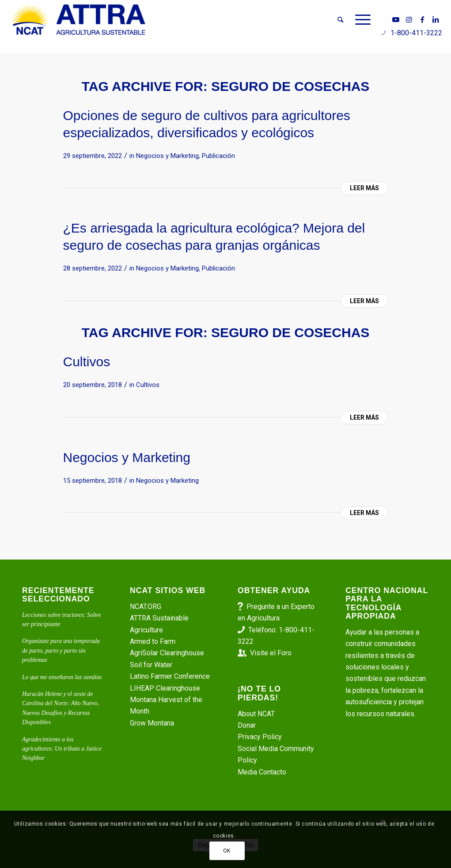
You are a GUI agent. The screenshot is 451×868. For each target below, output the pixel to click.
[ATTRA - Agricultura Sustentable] (78, 20)
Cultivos (87, 362)
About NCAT (256, 714)
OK (227, 851)
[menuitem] (340, 20)
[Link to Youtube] (396, 19)
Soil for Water (151, 665)
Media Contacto (262, 772)
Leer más (364, 188)
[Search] (340, 20)
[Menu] (360, 20)
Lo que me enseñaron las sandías (62, 677)
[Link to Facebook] (422, 19)
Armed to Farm (153, 641)
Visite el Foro (271, 653)
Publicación (218, 156)
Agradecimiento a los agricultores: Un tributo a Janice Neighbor (62, 749)
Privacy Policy (260, 737)
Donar (247, 725)
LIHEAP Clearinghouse (165, 688)
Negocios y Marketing (167, 156)
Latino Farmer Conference (170, 676)
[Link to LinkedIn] (436, 19)
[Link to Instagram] (409, 19)
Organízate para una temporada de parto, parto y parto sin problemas (61, 650)
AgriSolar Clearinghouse (167, 653)
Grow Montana (152, 723)
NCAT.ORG (146, 607)
